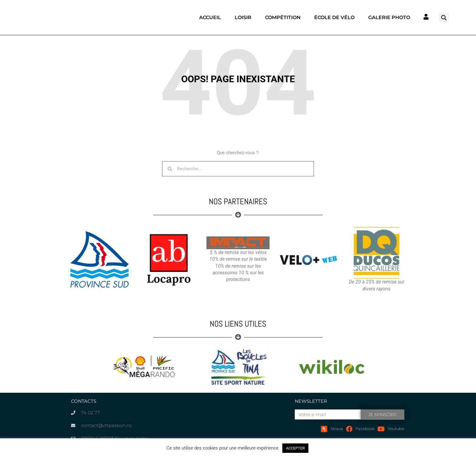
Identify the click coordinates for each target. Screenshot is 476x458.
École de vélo (334, 17)
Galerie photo (389, 17)
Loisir (243, 17)
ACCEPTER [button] (295, 448)
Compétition (283, 17)
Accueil (210, 17)
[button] (444, 17)
